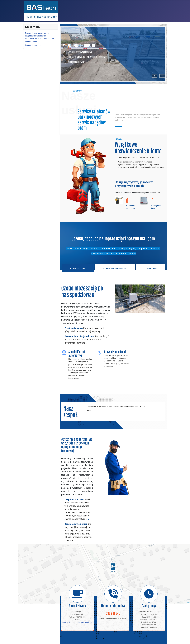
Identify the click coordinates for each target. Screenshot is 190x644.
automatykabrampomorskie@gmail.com (77, 622)
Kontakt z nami (31, 42)
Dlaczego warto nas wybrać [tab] (115, 268)
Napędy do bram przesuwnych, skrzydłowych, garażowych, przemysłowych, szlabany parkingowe (40, 36)
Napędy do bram (32, 45)
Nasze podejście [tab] (78, 268)
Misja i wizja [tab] (150, 268)
